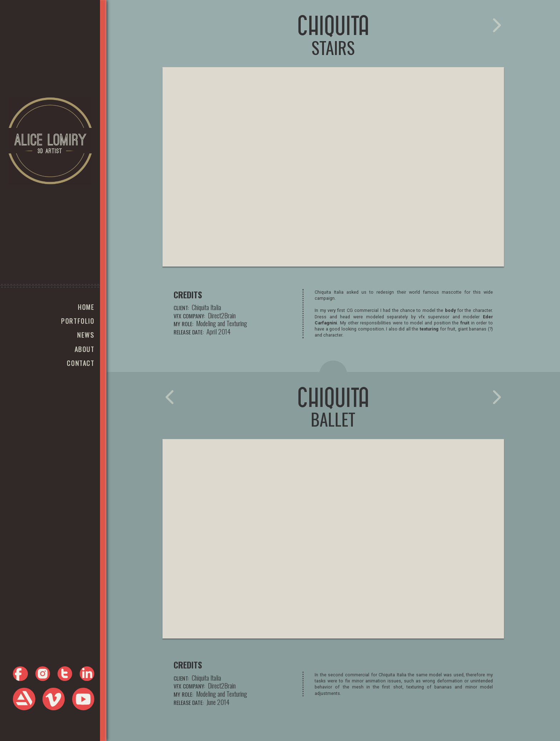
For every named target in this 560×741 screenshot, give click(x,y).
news (86, 335)
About (85, 349)
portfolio (78, 321)
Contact (81, 363)
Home (86, 307)
